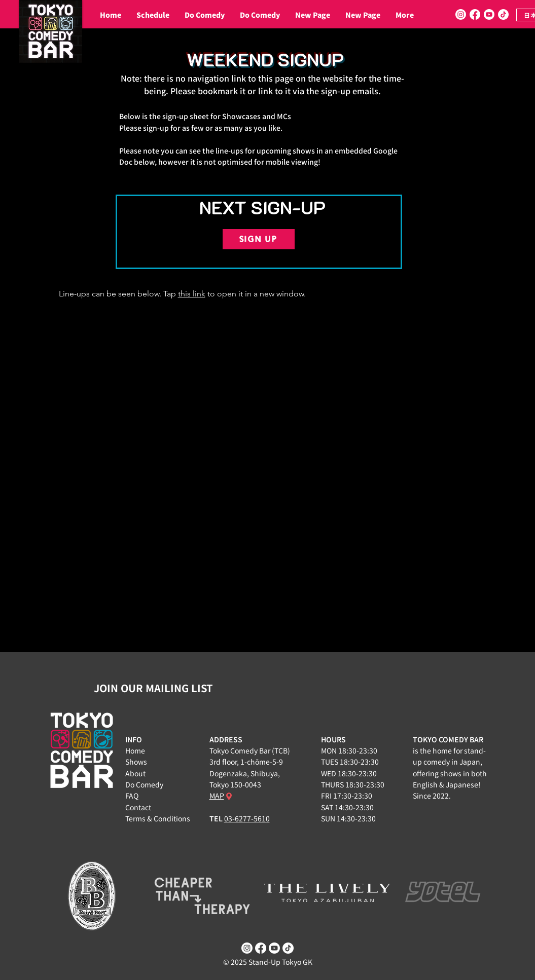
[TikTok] (503, 14)
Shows (136, 762)
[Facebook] (475, 14)
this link (192, 294)
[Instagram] (461, 14)
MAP (217, 796)
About (135, 773)
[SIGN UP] (259, 239)
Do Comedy (144, 784)
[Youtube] (489, 14)
